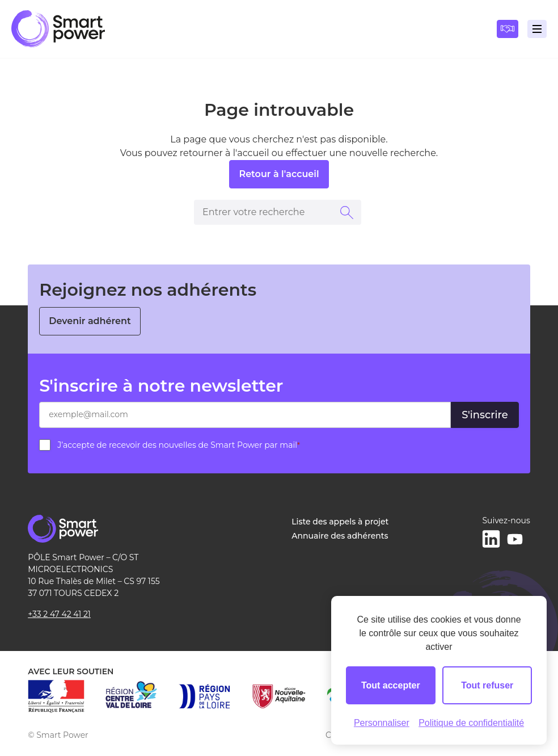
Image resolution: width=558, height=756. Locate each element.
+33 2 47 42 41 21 (59, 614)
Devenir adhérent (90, 321)
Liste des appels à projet (340, 522)
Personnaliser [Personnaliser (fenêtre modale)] (382, 723)
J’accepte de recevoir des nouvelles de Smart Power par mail (179, 445)
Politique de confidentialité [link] (471, 723)
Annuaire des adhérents (340, 536)
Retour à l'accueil (279, 174)
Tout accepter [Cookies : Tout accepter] (391, 685)
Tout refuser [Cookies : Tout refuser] (487, 685)
